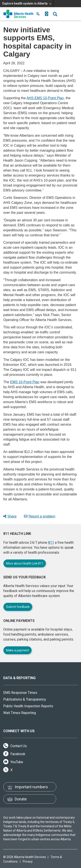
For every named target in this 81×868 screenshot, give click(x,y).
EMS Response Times (20, 693)
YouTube (13, 762)
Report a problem (40, 516)
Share (10, 516)
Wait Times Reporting (20, 713)
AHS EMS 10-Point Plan (45, 98)
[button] (46, 14)
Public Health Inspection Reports (28, 706)
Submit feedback (18, 607)
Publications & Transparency (25, 699)
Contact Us (15, 746)
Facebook (14, 754)
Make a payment (17, 650)
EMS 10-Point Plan (25, 382)
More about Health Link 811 (25, 563)
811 (51, 543)
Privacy (28, 862)
